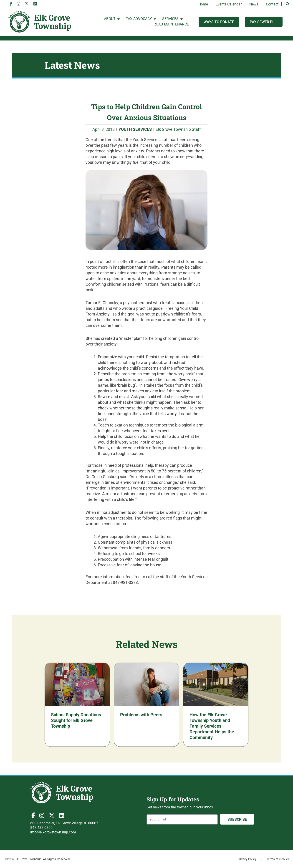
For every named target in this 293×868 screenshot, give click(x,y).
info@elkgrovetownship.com (53, 832)
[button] (288, 4)
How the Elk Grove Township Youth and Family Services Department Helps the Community (212, 726)
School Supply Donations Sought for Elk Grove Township (76, 720)
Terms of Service (278, 859)
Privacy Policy (247, 859)
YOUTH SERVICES (135, 129)
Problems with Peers (141, 715)
